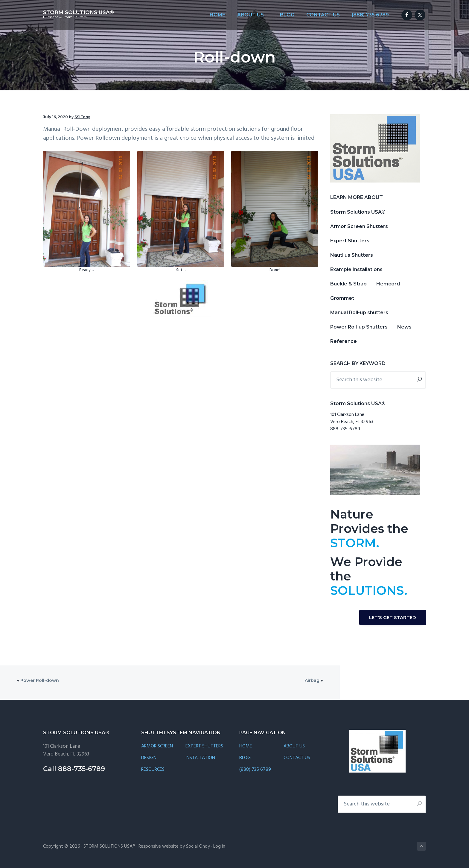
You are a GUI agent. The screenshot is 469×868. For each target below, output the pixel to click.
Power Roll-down (40, 680)
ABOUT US (294, 746)
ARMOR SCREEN (157, 746)
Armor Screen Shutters (359, 226)
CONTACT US (297, 758)
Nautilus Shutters (352, 255)
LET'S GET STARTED (393, 617)
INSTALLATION (200, 758)
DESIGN (149, 758)
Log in (219, 846)
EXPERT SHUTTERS (204, 746)
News (404, 327)
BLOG (245, 758)
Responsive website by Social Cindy (174, 846)
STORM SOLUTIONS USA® (79, 12)
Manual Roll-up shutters (359, 313)
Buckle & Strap (348, 284)
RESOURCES (153, 770)
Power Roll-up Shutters (359, 327)
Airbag (312, 680)
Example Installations (356, 269)
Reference (344, 341)
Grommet (342, 298)
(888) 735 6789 (255, 770)
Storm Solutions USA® (358, 212)
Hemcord (388, 284)
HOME (246, 746)
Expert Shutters (350, 241)
